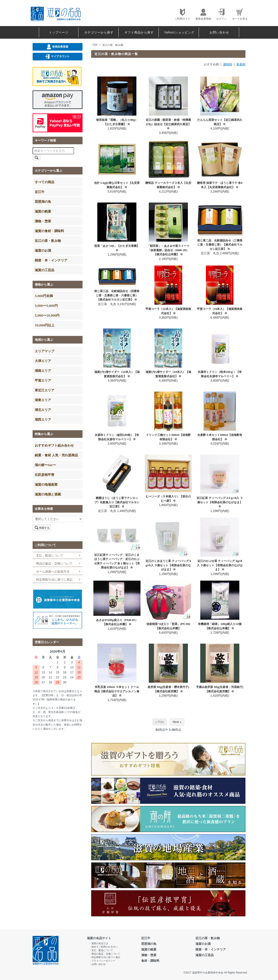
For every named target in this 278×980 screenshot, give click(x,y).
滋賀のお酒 (43, 250)
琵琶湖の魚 (43, 201)
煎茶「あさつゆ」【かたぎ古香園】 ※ (117, 248)
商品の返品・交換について (54, 563)
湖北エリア (43, 410)
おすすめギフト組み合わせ (54, 445)
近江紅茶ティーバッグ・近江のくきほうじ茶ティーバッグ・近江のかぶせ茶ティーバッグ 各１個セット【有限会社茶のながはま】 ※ (117, 561)
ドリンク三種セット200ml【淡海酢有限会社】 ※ (168, 437)
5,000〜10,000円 (47, 315)
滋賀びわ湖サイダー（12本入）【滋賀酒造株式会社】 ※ (117, 374)
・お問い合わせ (97, 964)
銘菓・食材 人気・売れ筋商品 (56, 455)
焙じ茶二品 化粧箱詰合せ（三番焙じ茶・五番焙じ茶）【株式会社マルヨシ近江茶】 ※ (220, 245)
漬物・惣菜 (43, 221)
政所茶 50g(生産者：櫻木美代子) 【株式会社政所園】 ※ (168, 689)
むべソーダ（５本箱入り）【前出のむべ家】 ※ (168, 499)
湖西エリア (43, 419)
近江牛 (40, 192)
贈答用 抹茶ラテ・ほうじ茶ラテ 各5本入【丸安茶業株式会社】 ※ (220, 185)
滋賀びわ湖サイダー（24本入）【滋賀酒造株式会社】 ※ (168, 374)
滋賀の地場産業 (46, 484)
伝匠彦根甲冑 (45, 475)
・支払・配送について (101, 950)
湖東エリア (43, 400)
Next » (177, 722)
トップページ (59, 32)
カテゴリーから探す (99, 32)
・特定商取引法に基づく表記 (105, 957)
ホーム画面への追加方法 (53, 571)
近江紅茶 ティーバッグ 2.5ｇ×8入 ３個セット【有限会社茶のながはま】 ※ (220, 502)
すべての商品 (45, 182)
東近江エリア (45, 390)
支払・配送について (50, 555)
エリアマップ (45, 351)
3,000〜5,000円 (46, 306)
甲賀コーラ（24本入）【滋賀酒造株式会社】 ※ (220, 311)
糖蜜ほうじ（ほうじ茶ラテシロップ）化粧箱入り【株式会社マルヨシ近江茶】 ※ (117, 502)
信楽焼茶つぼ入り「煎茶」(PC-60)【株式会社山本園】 (168, 626)
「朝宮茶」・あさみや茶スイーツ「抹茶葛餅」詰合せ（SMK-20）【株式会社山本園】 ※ (168, 250)
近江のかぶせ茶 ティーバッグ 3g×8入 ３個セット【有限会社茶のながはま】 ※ (220, 565)
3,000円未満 (44, 296)
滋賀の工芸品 (45, 270)
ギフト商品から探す (139, 32)
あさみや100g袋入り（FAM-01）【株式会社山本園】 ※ (117, 622)
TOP (95, 45)
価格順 (228, 64)
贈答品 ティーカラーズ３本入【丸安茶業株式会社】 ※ (168, 185)
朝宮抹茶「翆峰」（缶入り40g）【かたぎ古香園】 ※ (117, 122)
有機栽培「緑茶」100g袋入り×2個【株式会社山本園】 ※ (220, 626)
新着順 (241, 64)
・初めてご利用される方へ (103, 947)
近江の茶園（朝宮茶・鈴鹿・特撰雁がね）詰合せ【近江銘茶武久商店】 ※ (168, 124)
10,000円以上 (45, 325)
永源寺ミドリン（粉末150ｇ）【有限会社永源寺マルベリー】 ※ (220, 374)
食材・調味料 (150, 961)
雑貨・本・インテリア (51, 260)
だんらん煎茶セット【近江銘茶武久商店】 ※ (220, 122)
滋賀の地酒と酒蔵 (48, 494)
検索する (42, 527)
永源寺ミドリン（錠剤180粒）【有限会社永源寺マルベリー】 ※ (117, 437)
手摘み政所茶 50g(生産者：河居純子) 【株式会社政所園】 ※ (220, 689)
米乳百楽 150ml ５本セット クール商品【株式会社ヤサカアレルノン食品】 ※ (117, 691)
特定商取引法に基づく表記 (54, 580)
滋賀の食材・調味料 (49, 231)
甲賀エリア (43, 380)
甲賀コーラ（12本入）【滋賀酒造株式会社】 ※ (168, 311)
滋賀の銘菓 (43, 211)
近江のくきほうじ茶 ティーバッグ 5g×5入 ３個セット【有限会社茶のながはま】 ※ (168, 565)
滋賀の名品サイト (99, 938)
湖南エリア (43, 370)
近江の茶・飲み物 (113, 45)
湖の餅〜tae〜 (45, 465)
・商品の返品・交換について (105, 954)
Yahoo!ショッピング (179, 32)
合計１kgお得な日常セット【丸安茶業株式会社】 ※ (117, 185)
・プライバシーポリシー (102, 961)
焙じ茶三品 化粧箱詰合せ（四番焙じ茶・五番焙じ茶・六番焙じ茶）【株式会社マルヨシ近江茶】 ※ (117, 295)
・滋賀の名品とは (99, 943)
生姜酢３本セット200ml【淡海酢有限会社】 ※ (220, 437)
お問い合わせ (219, 32)
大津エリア (43, 361)
